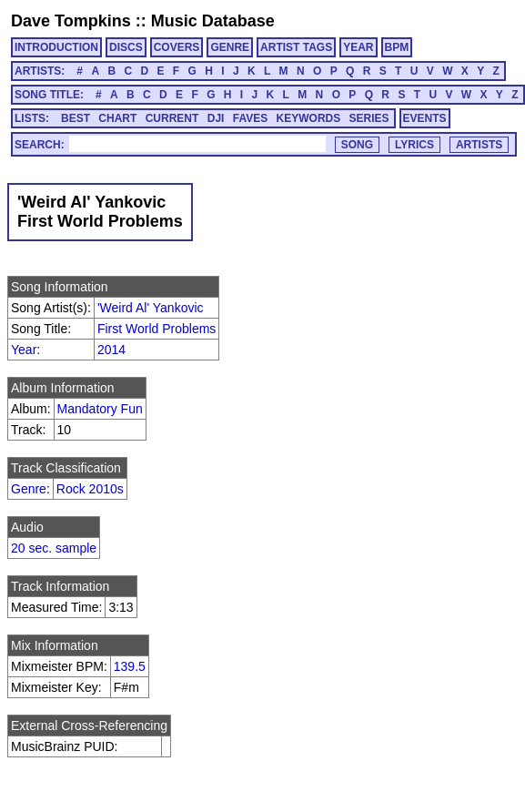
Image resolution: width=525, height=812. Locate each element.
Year (24, 350)
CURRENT (172, 118)
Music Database (213, 21)
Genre (29, 489)
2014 (111, 350)
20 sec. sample (54, 548)
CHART (117, 118)
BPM (397, 47)
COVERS (177, 47)
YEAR (358, 47)
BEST (76, 118)
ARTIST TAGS (296, 47)
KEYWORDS (309, 118)
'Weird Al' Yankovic (151, 308)
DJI (216, 118)
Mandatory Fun (100, 409)
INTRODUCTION (56, 47)
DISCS (126, 47)
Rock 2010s (90, 489)
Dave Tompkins (71, 21)
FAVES (250, 118)
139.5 (130, 666)
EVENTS (425, 118)
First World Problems (156, 329)
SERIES (369, 118)
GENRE (230, 47)
